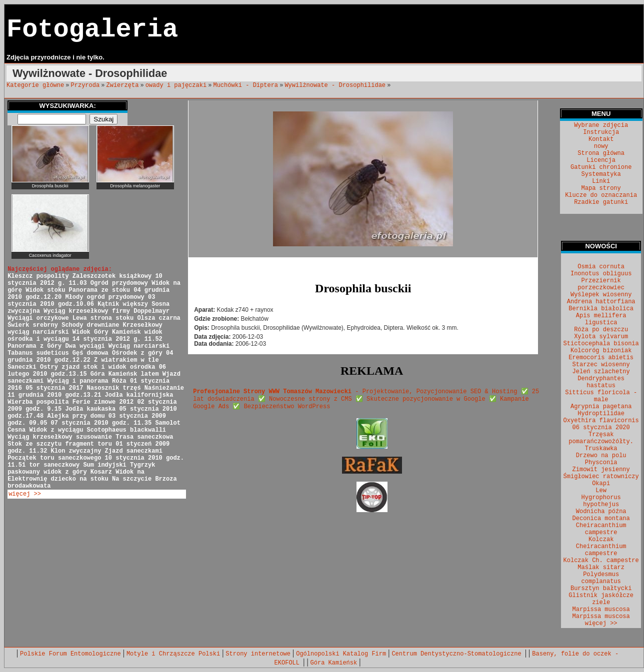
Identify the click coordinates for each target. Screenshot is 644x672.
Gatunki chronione (601, 167)
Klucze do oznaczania (601, 195)
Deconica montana (601, 519)
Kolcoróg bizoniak (601, 351)
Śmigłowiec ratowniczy (601, 477)
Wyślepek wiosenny (601, 295)
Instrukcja (601, 132)
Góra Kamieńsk (334, 663)
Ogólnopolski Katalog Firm (341, 654)
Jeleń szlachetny (601, 372)
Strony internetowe (258, 654)
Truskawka (601, 449)
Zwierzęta (123, 85)
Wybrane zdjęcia (601, 125)
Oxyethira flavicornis (601, 421)
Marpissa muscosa (601, 610)
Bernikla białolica (601, 309)
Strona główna (601, 153)
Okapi (601, 484)
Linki (601, 181)
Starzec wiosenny (601, 365)
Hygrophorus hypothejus (601, 501)
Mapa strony (601, 188)
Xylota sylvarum (601, 337)
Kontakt (601, 139)
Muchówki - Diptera (245, 85)
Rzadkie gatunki (601, 202)
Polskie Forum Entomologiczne (70, 654)
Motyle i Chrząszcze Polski (173, 654)
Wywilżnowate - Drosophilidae (335, 85)
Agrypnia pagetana (601, 407)
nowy (601, 146)
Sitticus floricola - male (601, 396)
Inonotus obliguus (601, 274)
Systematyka (601, 174)
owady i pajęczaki (176, 85)
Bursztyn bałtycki (601, 589)
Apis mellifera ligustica (601, 319)
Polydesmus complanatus (601, 578)
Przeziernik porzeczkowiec (601, 284)
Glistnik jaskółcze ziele (601, 599)
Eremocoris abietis (601, 358)
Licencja (601, 160)
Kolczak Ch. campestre (601, 561)
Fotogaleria (92, 30)
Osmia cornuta (601, 267)
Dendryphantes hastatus (601, 382)
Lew (601, 491)
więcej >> (25, 494)
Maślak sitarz (601, 568)
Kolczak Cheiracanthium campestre (601, 547)
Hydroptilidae (601, 414)
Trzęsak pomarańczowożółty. (601, 438)
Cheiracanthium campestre (601, 529)
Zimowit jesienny (601, 470)
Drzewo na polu (601, 456)
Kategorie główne (35, 85)
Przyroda (85, 85)
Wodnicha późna (601, 512)
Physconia (601, 463)
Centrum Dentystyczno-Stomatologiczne (458, 654)
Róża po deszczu (601, 330)
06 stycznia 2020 (601, 428)
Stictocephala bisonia (601, 344)
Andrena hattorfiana (601, 302)
